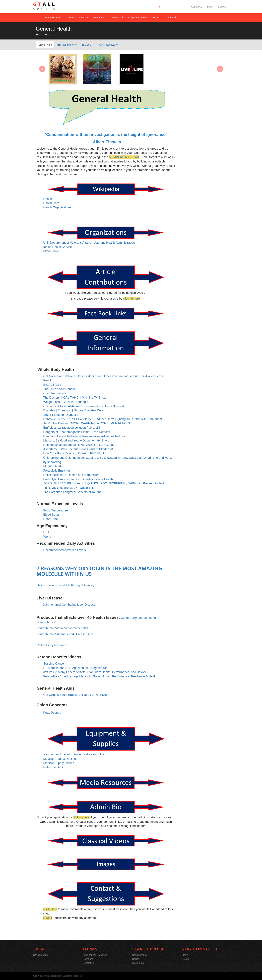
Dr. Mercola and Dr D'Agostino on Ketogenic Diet (76, 668)
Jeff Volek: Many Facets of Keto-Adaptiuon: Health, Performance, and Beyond (95, 672)
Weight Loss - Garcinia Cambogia (66, 402)
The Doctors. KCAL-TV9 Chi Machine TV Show (75, 398)
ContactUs (197, 7)
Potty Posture (52, 713)
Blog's (87, 45)
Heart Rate (51, 519)
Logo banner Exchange (95, 955)
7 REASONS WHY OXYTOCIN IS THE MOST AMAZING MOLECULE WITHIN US (99, 571)
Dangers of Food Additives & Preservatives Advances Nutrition (85, 436)
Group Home (45, 45)
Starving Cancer (54, 664)
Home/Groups (53, 18)
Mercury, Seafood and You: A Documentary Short (76, 440)
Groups (186, 959)
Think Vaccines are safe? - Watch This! (69, 488)
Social (136, 959)
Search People (140, 955)
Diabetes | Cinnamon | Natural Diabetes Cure (73, 410)
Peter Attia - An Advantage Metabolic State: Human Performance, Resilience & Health (100, 676)
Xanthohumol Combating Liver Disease (69, 605)
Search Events (41, 955)
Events (116, 18)
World (47, 537)
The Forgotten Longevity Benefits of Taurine (72, 492)
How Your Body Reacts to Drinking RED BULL (74, 453)
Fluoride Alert (52, 466)
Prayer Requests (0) (108, 45)
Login (210, 7)
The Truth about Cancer (59, 389)
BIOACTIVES (52, 385)
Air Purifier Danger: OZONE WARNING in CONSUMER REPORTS (88, 423)
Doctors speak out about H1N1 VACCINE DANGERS (79, 445)
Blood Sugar (52, 515)
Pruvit (47, 380)
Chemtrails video (54, 393)
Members (99, 18)
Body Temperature (56, 510)
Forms (156, 18)
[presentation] (42, 69)
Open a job (138, 963)
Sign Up (222, 7)
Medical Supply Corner (58, 763)
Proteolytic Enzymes (57, 471)
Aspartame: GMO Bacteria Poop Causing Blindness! (78, 449)
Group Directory (67, 45)
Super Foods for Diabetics (61, 415)
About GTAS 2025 (78, 18)
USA (46, 532)
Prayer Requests (137, 18)
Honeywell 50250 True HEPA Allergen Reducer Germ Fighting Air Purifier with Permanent (103, 419)
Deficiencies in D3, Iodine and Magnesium (71, 475)
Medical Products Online (60, 759)
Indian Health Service (58, 247)
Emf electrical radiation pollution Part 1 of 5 (72, 428)
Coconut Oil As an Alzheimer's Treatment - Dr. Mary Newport (84, 406)
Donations (88, 959)
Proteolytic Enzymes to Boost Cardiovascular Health (78, 479)
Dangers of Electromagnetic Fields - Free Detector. (77, 432)
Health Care (51, 203)
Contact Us (88, 963)
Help (170, 18)
